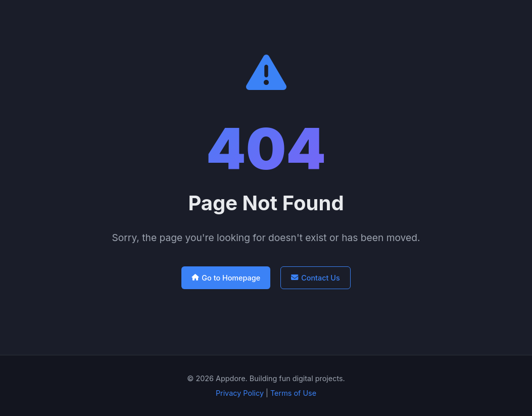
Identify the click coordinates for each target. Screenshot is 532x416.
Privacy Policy (240, 393)
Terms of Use (293, 393)
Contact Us (316, 278)
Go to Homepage (226, 278)
